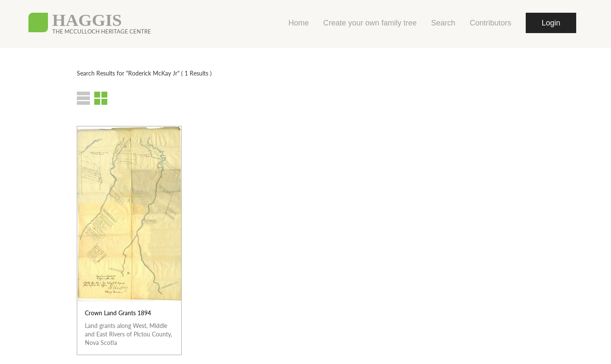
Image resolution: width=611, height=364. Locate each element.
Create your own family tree (370, 23)
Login (551, 23)
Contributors (490, 23)
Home (299, 23)
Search (443, 23)
